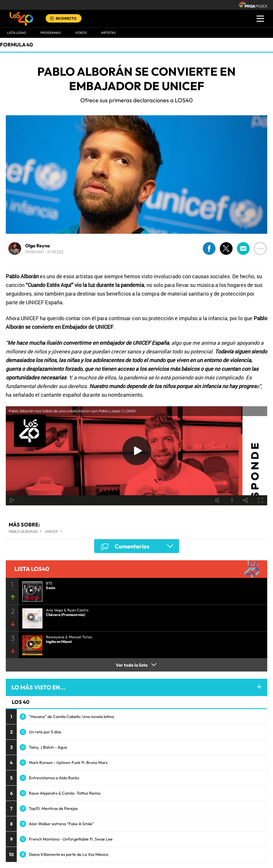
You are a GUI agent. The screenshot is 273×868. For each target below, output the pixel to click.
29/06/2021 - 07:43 (44, 252)
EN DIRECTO (66, 18)
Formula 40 (16, 45)
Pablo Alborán (23, 531)
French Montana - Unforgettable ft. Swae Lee (71, 839)
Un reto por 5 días (45, 732)
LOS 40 (21, 702)
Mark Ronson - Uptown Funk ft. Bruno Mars (68, 763)
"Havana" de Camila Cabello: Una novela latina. (72, 717)
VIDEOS (81, 33)
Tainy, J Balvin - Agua (48, 747)
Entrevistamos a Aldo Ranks (54, 778)
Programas (51, 33)
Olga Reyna (38, 246)
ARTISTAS (108, 33)
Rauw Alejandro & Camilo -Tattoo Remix (65, 793)
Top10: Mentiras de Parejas (53, 808)
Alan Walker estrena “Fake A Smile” (61, 824)
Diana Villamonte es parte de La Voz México (69, 854)
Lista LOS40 (17, 33)
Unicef (52, 531)
